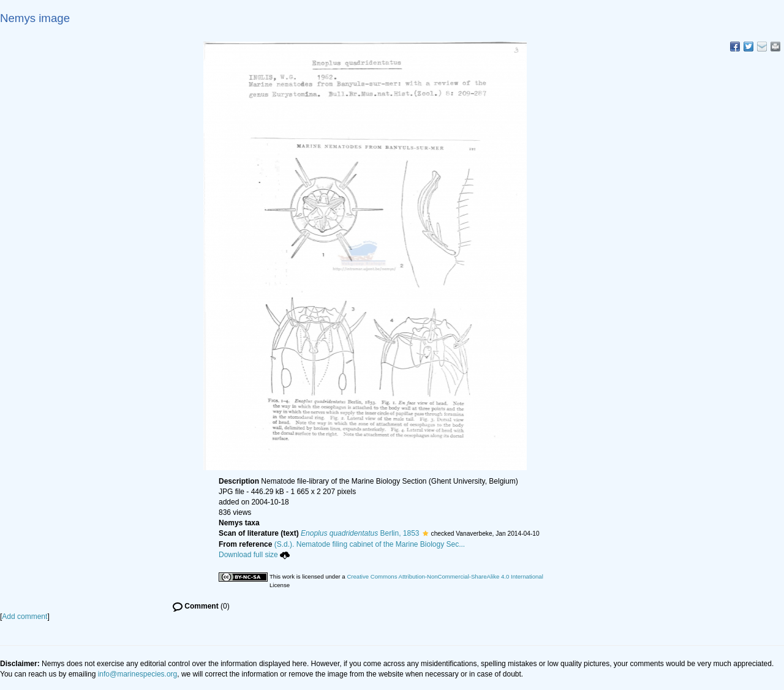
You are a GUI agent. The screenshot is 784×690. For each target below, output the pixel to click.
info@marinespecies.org (138, 674)
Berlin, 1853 (360, 533)
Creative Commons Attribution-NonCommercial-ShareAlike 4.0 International (445, 576)
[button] (425, 533)
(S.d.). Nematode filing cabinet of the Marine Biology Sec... (370, 544)
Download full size (254, 555)
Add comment (24, 617)
